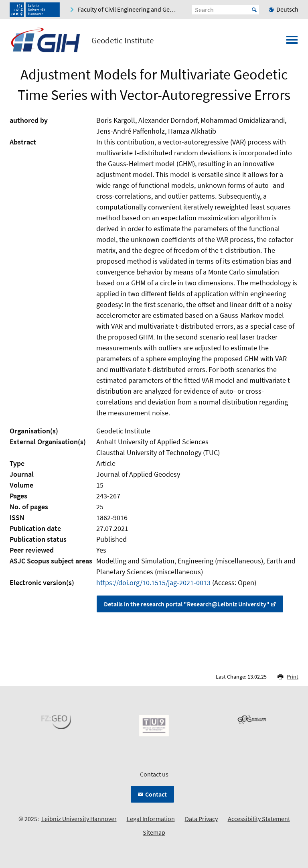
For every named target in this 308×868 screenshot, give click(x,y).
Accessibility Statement (259, 819)
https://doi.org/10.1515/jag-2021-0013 (153, 582)
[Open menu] (292, 42)
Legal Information (151, 819)
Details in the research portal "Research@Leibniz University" (187, 604)
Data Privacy (201, 819)
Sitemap (154, 832)
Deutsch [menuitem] (287, 9)
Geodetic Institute (123, 41)
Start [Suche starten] (254, 10)
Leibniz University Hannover (79, 819)
